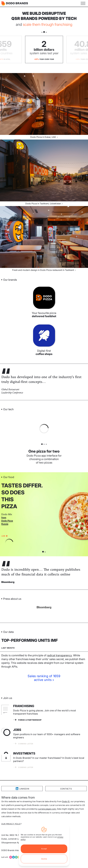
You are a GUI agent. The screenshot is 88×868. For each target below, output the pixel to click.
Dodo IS (66, 801)
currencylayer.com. (47, 809)
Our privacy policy (12, 824)
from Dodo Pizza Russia (7, 521)
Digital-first (44, 352)
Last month (8, 648)
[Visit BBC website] (44, 607)
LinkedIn (22, 789)
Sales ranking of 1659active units (44, 678)
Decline (44, 859)
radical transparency (59, 655)
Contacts (66, 789)
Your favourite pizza (44, 315)
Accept (44, 849)
